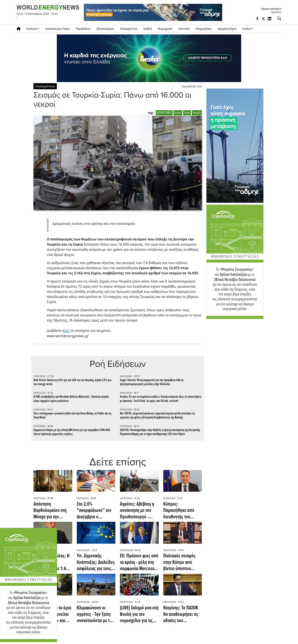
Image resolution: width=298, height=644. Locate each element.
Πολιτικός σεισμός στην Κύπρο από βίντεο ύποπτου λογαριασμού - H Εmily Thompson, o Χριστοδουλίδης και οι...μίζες (181, 563)
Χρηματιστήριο (227, 29)
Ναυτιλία (184, 29)
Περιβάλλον (83, 29)
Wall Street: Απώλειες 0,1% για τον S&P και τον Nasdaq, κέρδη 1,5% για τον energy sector (72, 382)
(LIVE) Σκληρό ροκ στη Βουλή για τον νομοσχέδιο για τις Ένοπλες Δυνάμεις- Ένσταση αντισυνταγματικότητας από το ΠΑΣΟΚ (139, 615)
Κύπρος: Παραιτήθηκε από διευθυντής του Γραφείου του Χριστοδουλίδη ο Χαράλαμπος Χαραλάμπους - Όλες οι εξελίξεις (182, 511)
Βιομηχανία (165, 29)
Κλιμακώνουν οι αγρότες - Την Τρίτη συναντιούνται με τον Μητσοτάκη (95, 615)
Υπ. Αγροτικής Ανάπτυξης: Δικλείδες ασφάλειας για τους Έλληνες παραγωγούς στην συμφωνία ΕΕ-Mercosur (96, 563)
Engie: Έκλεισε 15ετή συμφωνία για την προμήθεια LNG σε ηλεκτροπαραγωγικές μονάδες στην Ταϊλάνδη (152, 382)
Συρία (187, 113)
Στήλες (247, 29)
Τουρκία (197, 113)
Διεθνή (148, 29)
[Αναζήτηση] (278, 18)
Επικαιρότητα (129, 29)
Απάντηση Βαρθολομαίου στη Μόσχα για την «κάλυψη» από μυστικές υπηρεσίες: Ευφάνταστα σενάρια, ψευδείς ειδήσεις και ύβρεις (52, 511)
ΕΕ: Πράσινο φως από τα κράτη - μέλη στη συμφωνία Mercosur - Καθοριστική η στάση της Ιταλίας (139, 563)
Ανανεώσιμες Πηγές (57, 29)
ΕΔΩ (66, 331)
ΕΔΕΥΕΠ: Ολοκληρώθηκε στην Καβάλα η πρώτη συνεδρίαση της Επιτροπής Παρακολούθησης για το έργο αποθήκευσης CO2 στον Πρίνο (160, 432)
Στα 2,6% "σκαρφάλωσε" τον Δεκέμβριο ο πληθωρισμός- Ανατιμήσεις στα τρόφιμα (94, 511)
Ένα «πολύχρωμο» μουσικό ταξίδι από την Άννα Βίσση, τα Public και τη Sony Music (72, 416)
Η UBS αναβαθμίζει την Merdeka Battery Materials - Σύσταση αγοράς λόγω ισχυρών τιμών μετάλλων (71, 399)
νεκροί (178, 113)
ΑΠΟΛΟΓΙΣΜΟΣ (164, 113)
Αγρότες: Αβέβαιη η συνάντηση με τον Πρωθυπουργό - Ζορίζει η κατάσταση (138, 511)
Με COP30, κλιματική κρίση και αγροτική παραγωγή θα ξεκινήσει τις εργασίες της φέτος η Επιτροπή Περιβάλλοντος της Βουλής (157, 416)
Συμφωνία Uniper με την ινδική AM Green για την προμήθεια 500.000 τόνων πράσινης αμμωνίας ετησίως (72, 432)
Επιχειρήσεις (204, 29)
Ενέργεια (32, 29)
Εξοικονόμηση (105, 29)
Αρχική (20, 29)
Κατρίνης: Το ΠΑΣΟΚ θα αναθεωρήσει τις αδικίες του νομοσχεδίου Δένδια (181, 615)
